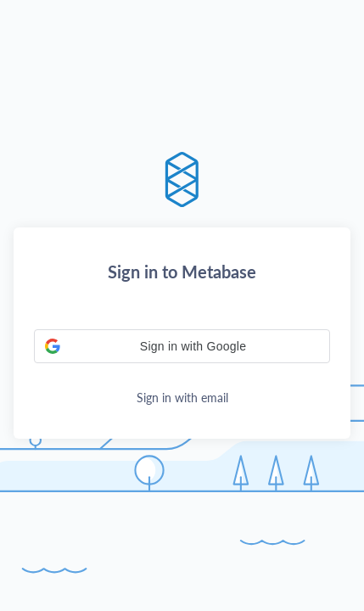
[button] (182, 346)
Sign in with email (182, 398)
